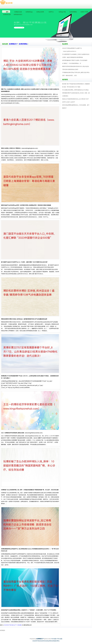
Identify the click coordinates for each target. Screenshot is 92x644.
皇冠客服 (53, 641)
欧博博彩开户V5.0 (55, 36)
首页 (1, 625)
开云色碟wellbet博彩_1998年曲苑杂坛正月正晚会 (75, 90)
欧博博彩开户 (13, 44)
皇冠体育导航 (36, 641)
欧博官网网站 (23, 44)
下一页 (17, 625)
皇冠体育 (42, 641)
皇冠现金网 (48, 641)
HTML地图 (59, 639)
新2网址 (57, 641)
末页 (20, 625)
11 (14, 625)
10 (13, 625)
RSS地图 (54, 639)
